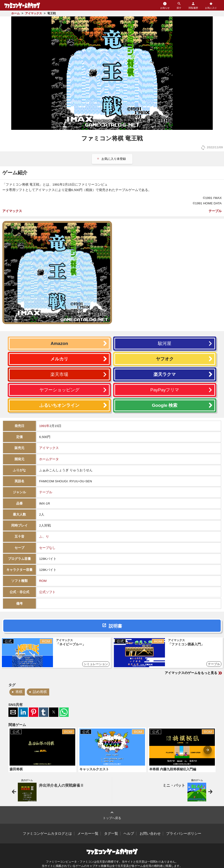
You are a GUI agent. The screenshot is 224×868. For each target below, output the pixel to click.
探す (179, 5)
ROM (43, 581)
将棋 (19, 692)
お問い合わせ (150, 834)
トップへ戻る (112, 815)
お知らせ (165, 5)
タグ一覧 (111, 834)
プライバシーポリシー (184, 834)
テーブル (215, 211)
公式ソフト (47, 592)
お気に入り (211, 5)
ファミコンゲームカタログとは (47, 834)
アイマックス (12, 211)
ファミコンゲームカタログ (22, 5)
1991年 (44, 426)
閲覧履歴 (193, 5)
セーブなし (47, 548)
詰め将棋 (40, 692)
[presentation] (208, 750)
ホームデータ (49, 459)
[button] (13, 712)
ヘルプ (129, 834)
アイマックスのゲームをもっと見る (194, 673)
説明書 (115, 626)
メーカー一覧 (88, 834)
